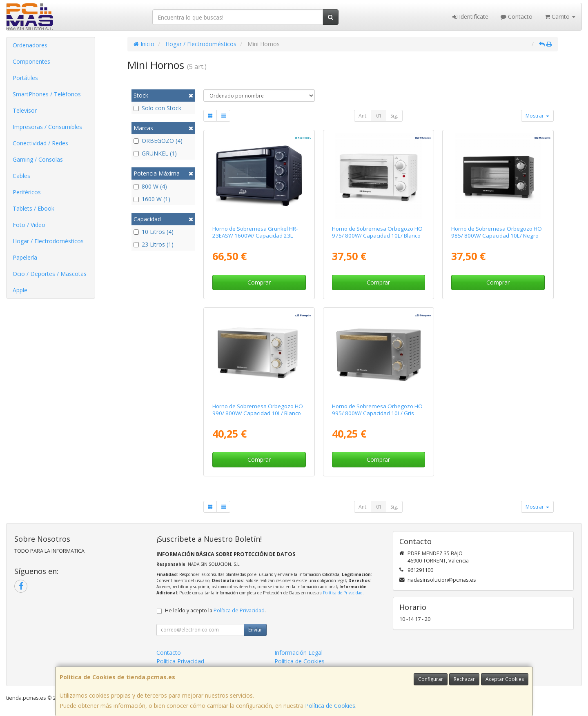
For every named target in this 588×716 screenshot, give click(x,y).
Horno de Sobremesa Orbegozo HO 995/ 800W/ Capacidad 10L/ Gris (377, 410)
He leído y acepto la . (215, 610)
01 (379, 116)
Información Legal (298, 653)
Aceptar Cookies (505, 679)
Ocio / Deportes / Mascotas (50, 274)
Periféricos (27, 192)
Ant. (363, 116)
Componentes (31, 61)
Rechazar (464, 679)
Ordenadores (30, 45)
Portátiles (25, 78)
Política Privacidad (180, 661)
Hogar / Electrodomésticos (48, 241)
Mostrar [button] (537, 116)
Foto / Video (29, 225)
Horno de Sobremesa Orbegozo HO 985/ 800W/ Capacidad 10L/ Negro (497, 232)
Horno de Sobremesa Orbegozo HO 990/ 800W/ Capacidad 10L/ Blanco (258, 410)
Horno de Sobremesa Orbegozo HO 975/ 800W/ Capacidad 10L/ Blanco (377, 232)
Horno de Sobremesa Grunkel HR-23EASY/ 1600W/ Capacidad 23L (255, 232)
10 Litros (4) (154, 232)
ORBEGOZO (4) (158, 141)
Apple (20, 290)
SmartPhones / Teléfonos (47, 94)
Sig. (394, 116)
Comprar (259, 282)
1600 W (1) (152, 199)
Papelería (25, 257)
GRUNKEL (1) (155, 153)
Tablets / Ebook (33, 208)
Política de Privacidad (343, 593)
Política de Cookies (330, 706)
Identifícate (470, 17)
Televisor (25, 110)
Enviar (255, 630)
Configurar (431, 679)
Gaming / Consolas (38, 159)
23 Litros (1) (154, 244)
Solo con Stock (157, 108)
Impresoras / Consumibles (47, 127)
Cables (21, 176)
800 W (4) (150, 186)
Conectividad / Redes (40, 143)
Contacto (517, 17)
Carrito (560, 17)
